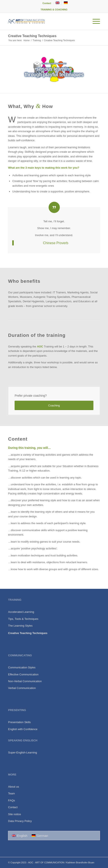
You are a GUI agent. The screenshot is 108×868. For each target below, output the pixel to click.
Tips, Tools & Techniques (23, 619)
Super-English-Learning (23, 752)
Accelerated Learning (21, 612)
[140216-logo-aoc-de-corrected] (45, 21)
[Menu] (94, 21)
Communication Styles (22, 667)
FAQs (12, 800)
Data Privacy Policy (20, 821)
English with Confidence (23, 729)
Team (11, 793)
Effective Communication (23, 674)
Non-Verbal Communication (25, 681)
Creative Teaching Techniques (32, 36)
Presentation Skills (19, 722)
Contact (47, 3)
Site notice (14, 814)
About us (13, 787)
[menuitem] (47, 3)
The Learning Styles (20, 626)
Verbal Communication (22, 688)
